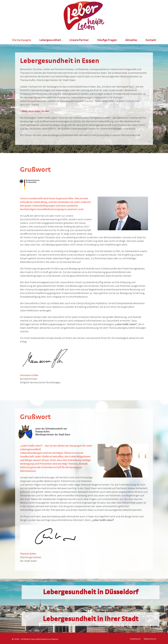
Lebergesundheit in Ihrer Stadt (91, 619)
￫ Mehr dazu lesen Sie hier (35, 111)
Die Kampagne (22, 40)
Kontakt (151, 40)
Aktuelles (131, 40)
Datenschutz (150, 639)
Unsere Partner (79, 40)
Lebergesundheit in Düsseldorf (91, 592)
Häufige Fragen (107, 40)
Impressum (135, 639)
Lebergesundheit (50, 40)
